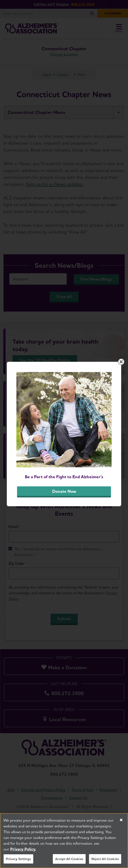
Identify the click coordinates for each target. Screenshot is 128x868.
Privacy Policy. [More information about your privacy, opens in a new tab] (23, 850)
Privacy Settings (18, 860)
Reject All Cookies (105, 860)
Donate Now (64, 491)
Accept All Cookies (69, 860)
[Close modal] (121, 362)
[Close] (121, 821)
